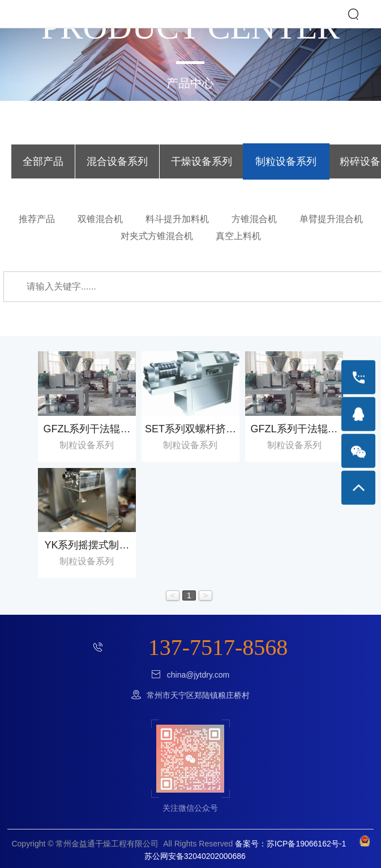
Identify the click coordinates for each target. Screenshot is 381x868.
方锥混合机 (254, 219)
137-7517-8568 (218, 647)
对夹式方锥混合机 (157, 236)
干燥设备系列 (202, 161)
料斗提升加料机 (177, 219)
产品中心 (190, 83)
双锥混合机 (100, 219)
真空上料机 (238, 236)
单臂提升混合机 (331, 219)
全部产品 (43, 161)
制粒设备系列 (286, 161)
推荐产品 (37, 219)
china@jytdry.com (198, 675)
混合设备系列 (117, 161)
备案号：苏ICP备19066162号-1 (290, 844)
